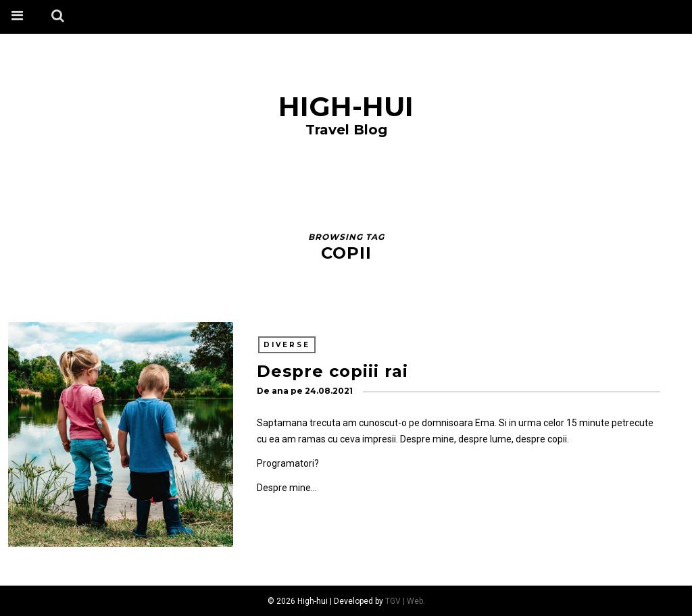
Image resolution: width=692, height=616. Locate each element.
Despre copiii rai (332, 371)
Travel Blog (346, 130)
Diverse (287, 345)
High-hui (346, 106)
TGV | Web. (405, 601)
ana (280, 391)
